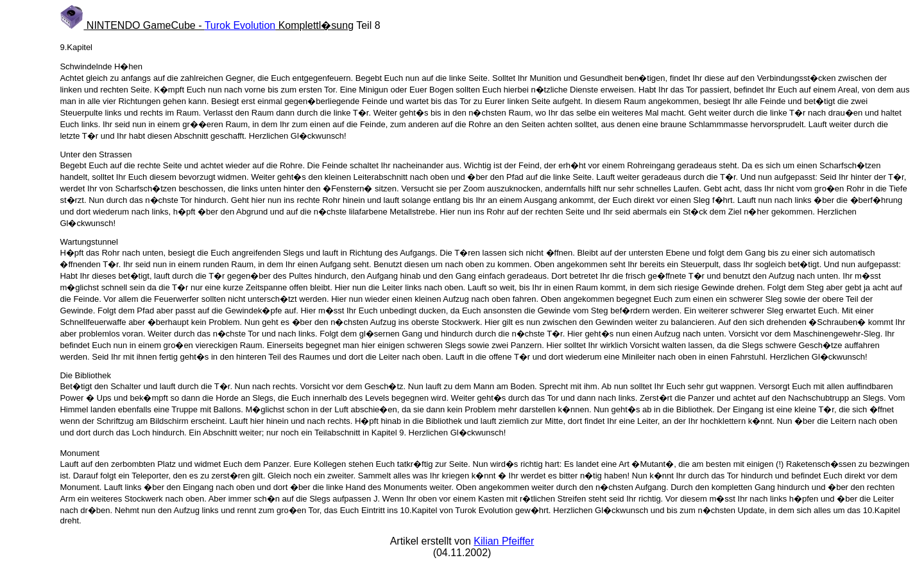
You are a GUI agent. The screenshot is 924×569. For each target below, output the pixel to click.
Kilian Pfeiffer (504, 541)
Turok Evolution (240, 25)
